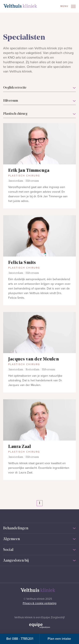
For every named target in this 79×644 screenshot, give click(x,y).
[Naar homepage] (20, 6)
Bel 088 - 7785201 (20, 639)
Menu (68, 6)
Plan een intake (59, 639)
